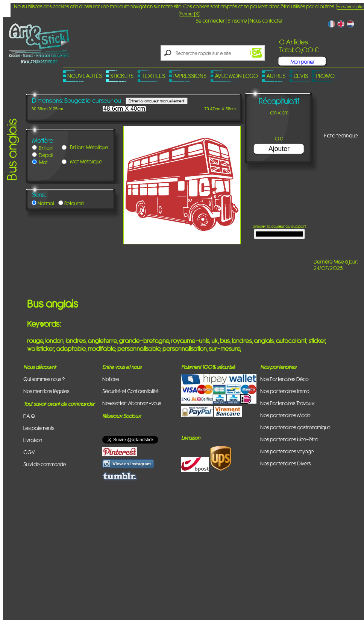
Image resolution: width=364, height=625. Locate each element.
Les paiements (39, 428)
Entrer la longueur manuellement (157, 101)
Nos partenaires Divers (286, 463)
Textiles (153, 76)
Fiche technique (341, 135)
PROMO (325, 76)
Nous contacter (266, 21)
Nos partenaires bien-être (289, 439)
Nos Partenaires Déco (284, 379)
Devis (301, 76)
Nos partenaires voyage (287, 451)
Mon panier (303, 62)
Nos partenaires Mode (285, 415)
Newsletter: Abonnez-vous (132, 403)
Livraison (33, 440)
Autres (276, 76)
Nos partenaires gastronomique (295, 427)
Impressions (190, 76)
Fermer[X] (189, 14)
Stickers (122, 76)
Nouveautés (85, 76)
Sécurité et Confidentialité (130, 391)
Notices (111, 379)
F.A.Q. (30, 416)
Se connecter (210, 21)
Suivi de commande (45, 464)
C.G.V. (29, 452)
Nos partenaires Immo (285, 391)
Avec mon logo (236, 76)
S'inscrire (237, 21)
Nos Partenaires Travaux (287, 403)
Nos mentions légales (46, 391)
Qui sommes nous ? (44, 379)
